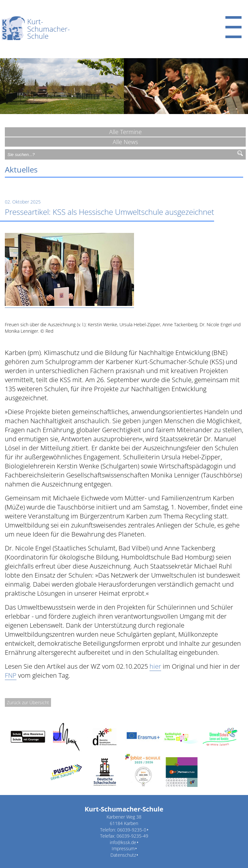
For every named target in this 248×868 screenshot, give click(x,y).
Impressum (123, 848)
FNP (11, 675)
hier (155, 666)
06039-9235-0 (132, 830)
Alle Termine (125, 132)
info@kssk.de (123, 842)
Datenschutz (123, 855)
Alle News (125, 142)
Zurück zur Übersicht (28, 702)
